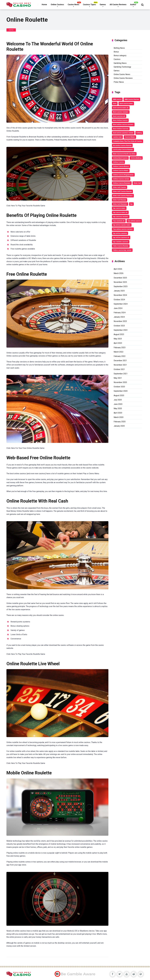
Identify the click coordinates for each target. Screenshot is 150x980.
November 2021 (120, 365)
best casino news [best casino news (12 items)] (126, 103)
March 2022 (119, 352)
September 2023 (121, 330)
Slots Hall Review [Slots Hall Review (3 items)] (120, 200)
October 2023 (119, 326)
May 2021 (118, 378)
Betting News (119, 48)
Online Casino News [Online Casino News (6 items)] (121, 170)
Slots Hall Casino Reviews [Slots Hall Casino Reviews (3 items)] (123, 196)
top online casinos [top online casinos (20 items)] (120, 233)
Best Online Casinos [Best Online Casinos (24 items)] (121, 129)
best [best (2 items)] (115, 103)
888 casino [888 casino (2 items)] (117, 99)
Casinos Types (89, 5)
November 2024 (120, 295)
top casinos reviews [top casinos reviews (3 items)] (121, 217)
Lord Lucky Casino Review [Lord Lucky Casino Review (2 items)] (123, 149)
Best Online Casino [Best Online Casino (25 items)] (120, 120)
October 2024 (119, 300)
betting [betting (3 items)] (139, 133)
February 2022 (120, 356)
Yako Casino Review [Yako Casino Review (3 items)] (121, 246)
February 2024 (120, 313)
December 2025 (120, 278)
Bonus (116, 52)
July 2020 (118, 400)
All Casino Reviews (118, 5)
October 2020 (119, 387)
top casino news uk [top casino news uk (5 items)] (120, 212)
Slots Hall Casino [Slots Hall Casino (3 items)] (120, 187)
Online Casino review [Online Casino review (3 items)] (121, 179)
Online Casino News (122, 74)
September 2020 (121, 391)
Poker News (119, 82)
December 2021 (120, 361)
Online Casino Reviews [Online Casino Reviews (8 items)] (122, 183)
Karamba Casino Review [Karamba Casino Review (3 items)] (122, 145)
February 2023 (120, 348)
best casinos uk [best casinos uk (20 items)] (119, 116)
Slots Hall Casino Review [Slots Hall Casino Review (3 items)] (122, 191)
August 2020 (119, 395)
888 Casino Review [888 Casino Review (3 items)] (132, 99)
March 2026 (119, 273)
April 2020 (118, 413)
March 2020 (119, 417)
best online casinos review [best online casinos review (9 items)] (123, 133)
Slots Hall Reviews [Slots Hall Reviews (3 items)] (120, 204)
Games (103, 5)
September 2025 (121, 286)
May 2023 (118, 339)
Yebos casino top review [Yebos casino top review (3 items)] (122, 250)
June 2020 (118, 404)
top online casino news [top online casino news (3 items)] (122, 225)
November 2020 (120, 382)
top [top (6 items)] (131, 204)
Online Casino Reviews (123, 78)
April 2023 (118, 343)
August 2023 (119, 334)
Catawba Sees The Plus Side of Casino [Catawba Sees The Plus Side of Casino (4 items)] (127, 141)
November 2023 (120, 321)
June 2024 (118, 308)
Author (133, 5)
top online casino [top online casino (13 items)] (134, 221)
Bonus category (120, 56)
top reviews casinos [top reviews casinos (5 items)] (121, 242)
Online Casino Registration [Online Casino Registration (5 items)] (123, 175)
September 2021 (121, 374)
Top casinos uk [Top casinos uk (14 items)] (119, 221)
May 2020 (118, 408)
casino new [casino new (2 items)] (117, 137)
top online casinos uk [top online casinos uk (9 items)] (121, 237)
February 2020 (120, 422)
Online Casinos (57, 5)
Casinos (117, 59)
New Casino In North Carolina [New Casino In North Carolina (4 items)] (124, 154)
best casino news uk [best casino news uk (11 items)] (121, 108)
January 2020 (119, 426)
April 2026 (118, 269)
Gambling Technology (122, 67)
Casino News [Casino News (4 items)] (130, 137)
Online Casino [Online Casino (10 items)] (118, 162)
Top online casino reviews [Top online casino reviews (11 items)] (123, 229)
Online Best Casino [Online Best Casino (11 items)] (120, 158)
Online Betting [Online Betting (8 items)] (136, 158)
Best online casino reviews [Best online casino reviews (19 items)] (123, 124)
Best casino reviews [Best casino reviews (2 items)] (121, 112)
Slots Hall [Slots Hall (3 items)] (137, 183)
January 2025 (119, 291)
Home (44, 5)
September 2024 (121, 304)
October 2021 (119, 369)
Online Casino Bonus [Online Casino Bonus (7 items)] (121, 166)
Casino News (73, 5)
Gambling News (120, 63)
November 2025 (120, 282)
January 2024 (119, 317)
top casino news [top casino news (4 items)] (119, 208)
